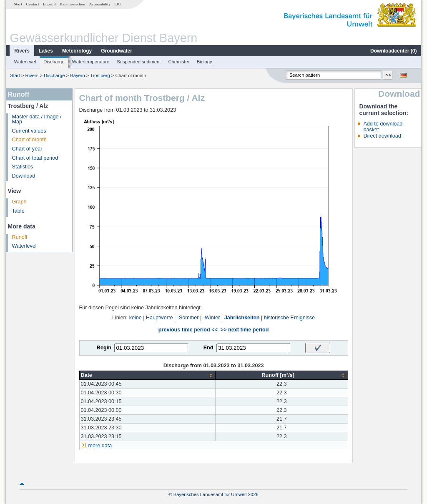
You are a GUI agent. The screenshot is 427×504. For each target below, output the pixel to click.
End (208, 348)
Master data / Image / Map (37, 119)
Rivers (22, 51)
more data (100, 446)
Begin (104, 348)
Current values (29, 131)
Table (18, 211)
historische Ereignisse (290, 318)
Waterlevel (25, 62)
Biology (205, 62)
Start (18, 4)
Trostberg (100, 75)
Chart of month (29, 140)
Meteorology (77, 51)
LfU (118, 4)
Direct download (382, 136)
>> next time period (245, 330)
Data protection (72, 4)
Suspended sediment (139, 62)
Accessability (100, 4)
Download (24, 176)
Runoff (20, 237)
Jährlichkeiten (242, 318)
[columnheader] (147, 375)
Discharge (54, 62)
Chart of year (27, 149)
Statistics (23, 167)
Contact (32, 4)
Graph (19, 202)
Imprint (49, 4)
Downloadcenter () (393, 51)
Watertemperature (91, 62)
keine (136, 318)
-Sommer (188, 318)
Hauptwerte (159, 318)
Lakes (46, 51)
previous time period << (188, 330)
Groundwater (117, 51)
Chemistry (178, 62)
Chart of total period (35, 158)
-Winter (212, 318)
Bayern (77, 75)
